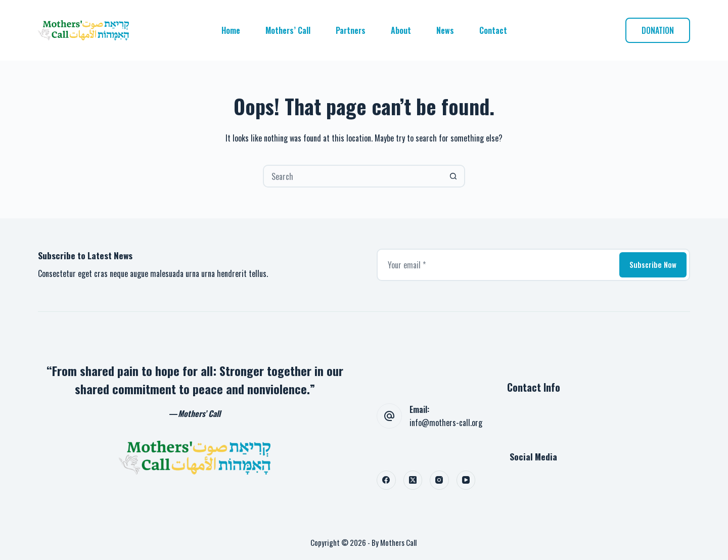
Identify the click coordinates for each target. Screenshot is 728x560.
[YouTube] (466, 480)
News (445, 30)
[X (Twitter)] (413, 480)
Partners (351, 30)
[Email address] (497, 265)
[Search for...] (353, 176)
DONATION (658, 30)
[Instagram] (439, 480)
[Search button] (454, 176)
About (401, 30)
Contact (493, 30)
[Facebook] (386, 480)
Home (231, 30)
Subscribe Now (653, 264)
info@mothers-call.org (446, 423)
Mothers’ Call (288, 30)
